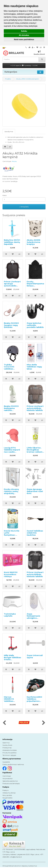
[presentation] (4, 723)
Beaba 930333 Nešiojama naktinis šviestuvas (11, 409)
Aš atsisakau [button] (24, 35)
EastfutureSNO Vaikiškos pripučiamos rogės (34, 700)
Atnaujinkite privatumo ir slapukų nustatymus (20, 866)
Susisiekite (6, 762)
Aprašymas (9, 131)
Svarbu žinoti (7, 745)
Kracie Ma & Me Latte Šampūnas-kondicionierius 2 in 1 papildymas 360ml (13, 536)
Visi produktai (7, 778)
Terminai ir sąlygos (9, 755)
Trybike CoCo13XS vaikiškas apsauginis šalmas (9, 369)
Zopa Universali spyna (35, 656)
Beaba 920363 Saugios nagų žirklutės (11, 325)
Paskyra (5, 790)
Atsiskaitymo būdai (10, 750)
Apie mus (6, 743)
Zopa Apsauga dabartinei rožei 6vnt (35, 491)
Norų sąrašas (7, 795)
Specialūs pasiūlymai (10, 781)
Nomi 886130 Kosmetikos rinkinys (11, 574)
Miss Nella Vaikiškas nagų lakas (34, 367)
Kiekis (5, 195)
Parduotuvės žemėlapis (11, 783)
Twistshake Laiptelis (10, 615)
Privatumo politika (9, 753)
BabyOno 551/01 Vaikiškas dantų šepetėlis (12, 242)
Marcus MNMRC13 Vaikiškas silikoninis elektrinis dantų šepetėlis (12, 702)
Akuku (14, 161)
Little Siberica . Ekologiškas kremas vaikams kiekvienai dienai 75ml (35, 452)
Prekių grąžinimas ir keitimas (13, 764)
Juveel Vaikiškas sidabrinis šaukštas (35, 533)
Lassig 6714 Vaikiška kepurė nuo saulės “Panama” (12, 451)
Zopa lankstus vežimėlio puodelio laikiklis (35, 325)
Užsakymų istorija (9, 793)
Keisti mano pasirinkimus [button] (24, 39)
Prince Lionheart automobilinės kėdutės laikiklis (35, 408)
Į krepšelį (24, 207)
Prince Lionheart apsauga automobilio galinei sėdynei (12, 285)
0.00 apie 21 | (24, 65)
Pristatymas (7, 748)
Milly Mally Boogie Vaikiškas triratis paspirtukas (13, 658)
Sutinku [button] (24, 31)
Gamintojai (7, 776)
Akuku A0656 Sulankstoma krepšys (34, 242)
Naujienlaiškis (7, 798)
